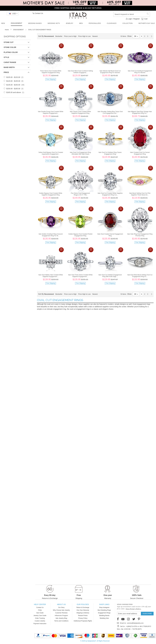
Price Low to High (70, 36)
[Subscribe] (147, 614)
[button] (13, 14)
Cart (146, 19)
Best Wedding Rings (104, 610)
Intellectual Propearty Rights (83, 621)
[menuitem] (3, 23)
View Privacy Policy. (133, 609)
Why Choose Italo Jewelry (61, 610)
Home (7, 30)
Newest (95, 36)
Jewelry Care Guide (40, 616)
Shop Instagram (104, 607)
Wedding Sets (104, 618)
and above (16, 92)
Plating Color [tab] (11, 52)
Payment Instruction (40, 624)
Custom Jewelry (40, 621)
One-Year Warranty (83, 610)
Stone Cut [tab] (9, 42)
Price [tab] (6, 72)
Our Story (61, 607)
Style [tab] (6, 57)
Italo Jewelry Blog (61, 618)
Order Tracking (40, 618)
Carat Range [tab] (10, 62)
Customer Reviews (61, 613)
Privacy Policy (83, 618)
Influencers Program (61, 616)
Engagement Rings (104, 613)
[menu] (78, 23)
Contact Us (38, 13)
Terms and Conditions (61, 621)
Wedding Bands (104, 616)
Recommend (49, 36)
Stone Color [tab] (10, 47)
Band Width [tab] (9, 67)
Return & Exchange (83, 607)
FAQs (40, 610)
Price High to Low (84, 36)
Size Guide (40, 613)
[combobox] (132, 14)
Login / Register (133, 19)
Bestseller (59, 36)
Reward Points (83, 616)
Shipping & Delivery (83, 613)
